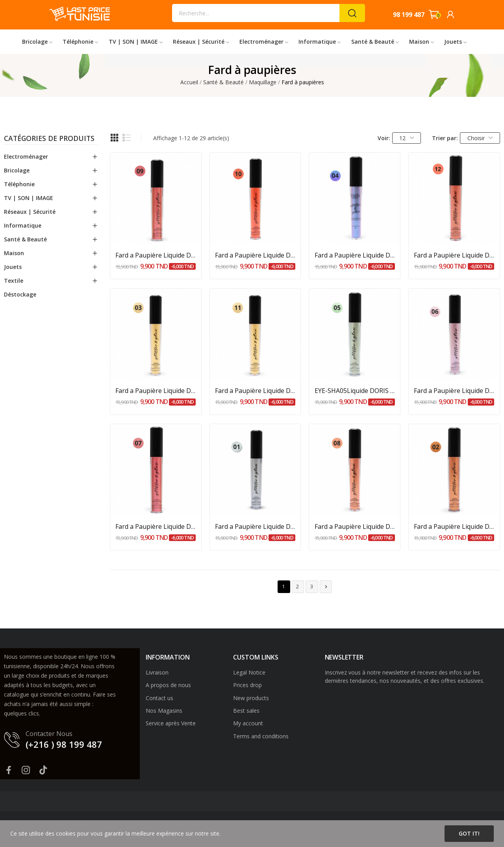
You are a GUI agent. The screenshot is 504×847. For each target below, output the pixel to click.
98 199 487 (409, 15)
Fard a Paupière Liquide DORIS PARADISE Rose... (156, 255)
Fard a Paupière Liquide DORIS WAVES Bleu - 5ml (355, 255)
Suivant (326, 587)
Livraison (157, 672)
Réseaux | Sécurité (30, 212)
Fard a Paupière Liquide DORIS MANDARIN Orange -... (255, 255)
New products (251, 698)
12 (407, 138)
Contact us (159, 698)
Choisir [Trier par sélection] (480, 138)
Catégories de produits (49, 139)
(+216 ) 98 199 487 (64, 744)
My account (248, 723)
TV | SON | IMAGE (29, 198)
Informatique (23, 225)
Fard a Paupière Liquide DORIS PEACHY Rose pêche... (355, 526)
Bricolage (17, 170)
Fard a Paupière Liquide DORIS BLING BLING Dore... (255, 391)
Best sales (246, 711)
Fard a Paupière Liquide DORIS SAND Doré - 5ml (156, 391)
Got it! (469, 833)
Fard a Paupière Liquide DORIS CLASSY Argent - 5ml (255, 526)
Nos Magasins (164, 711)
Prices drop (247, 685)
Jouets (13, 267)
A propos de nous (168, 685)
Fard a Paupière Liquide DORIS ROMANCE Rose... (454, 255)
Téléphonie (19, 184)
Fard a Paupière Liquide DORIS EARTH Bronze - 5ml (454, 526)
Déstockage (20, 294)
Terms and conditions (261, 736)
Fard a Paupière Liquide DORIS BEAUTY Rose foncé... (156, 526)
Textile (14, 281)
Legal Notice (249, 672)
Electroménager (26, 157)
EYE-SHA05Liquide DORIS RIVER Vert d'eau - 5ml (355, 391)
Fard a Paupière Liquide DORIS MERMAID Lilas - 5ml (454, 391)
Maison (14, 253)
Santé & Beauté (25, 239)
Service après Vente (171, 723)
